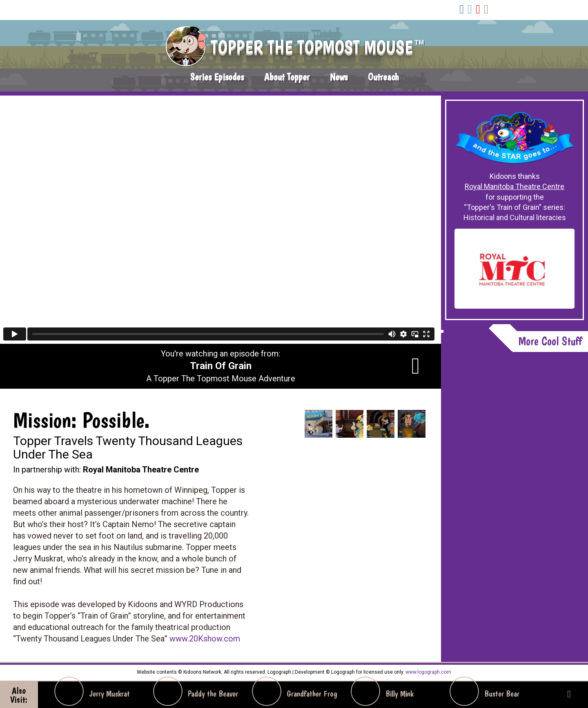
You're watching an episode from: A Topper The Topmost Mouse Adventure (221, 366)
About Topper (287, 77)
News (339, 77)
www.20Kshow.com (205, 639)
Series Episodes (217, 77)
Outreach (383, 77)
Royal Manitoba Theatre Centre (514, 186)
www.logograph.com (428, 672)
